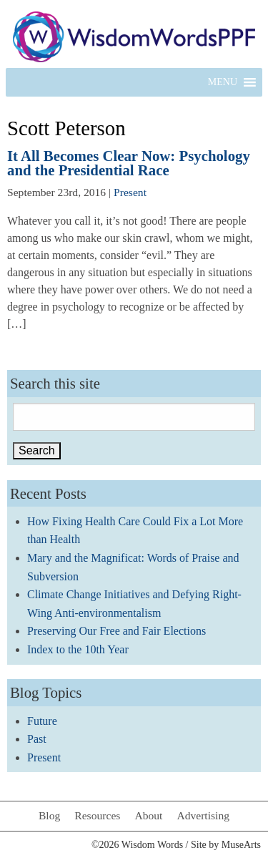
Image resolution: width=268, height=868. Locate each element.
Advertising (203, 815)
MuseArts (241, 845)
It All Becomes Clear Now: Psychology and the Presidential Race (129, 163)
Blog (49, 815)
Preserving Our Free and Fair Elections (116, 631)
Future (42, 721)
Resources (97, 815)
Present (130, 192)
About (148, 815)
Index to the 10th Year (78, 649)
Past (37, 739)
